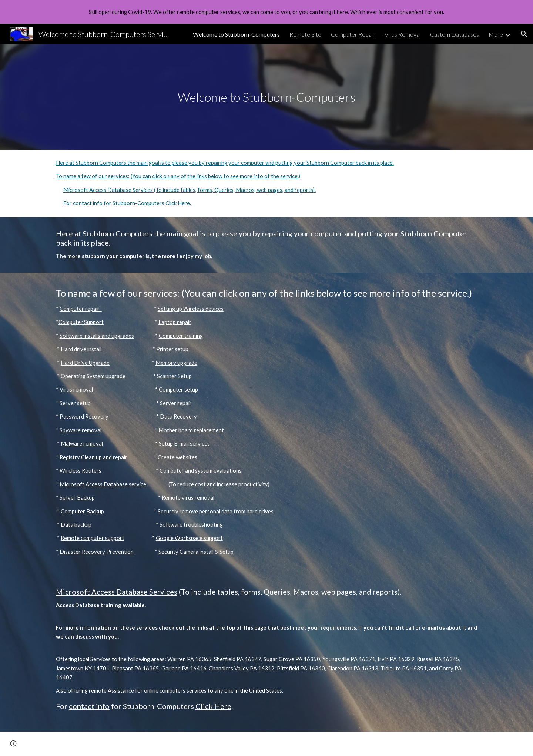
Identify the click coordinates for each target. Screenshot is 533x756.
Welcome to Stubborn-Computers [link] (236, 34)
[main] (266, 97)
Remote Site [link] (305, 34)
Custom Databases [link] (455, 34)
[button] (524, 34)
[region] (266, 12)
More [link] (496, 34)
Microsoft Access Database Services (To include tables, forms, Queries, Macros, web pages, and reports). (190, 190)
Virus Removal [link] (403, 34)
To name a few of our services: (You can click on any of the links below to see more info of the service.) (178, 176)
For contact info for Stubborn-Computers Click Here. (127, 203)
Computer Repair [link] (353, 34)
